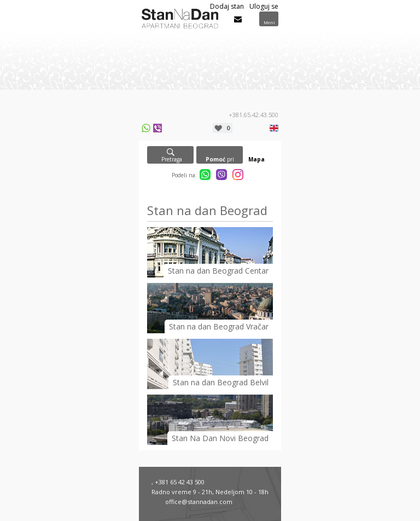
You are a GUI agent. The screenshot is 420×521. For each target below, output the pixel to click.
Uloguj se (264, 6)
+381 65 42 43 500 (180, 482)
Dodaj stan (227, 6)
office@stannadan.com (199, 502)
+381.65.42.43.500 (253, 115)
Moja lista (228, 128)
